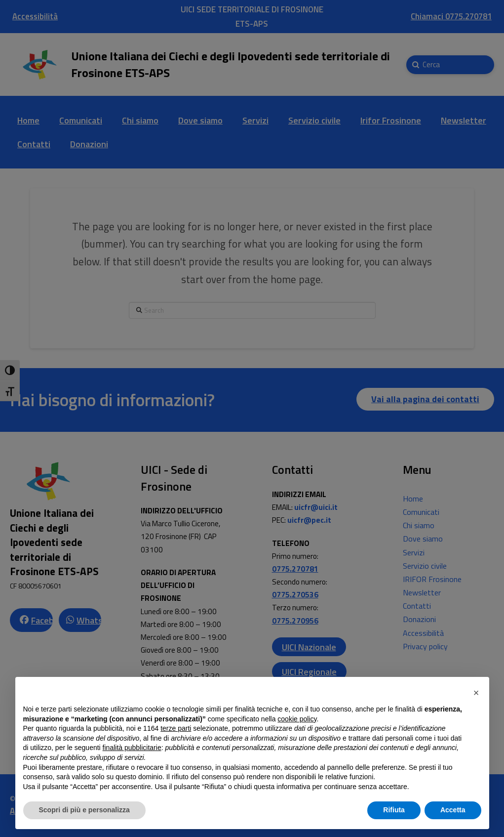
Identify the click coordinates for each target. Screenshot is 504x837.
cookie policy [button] (297, 719)
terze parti (176, 728)
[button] (476, 693)
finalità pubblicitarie (132, 748)
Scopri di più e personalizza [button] (84, 810)
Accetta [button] (453, 810)
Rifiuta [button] (394, 810)
